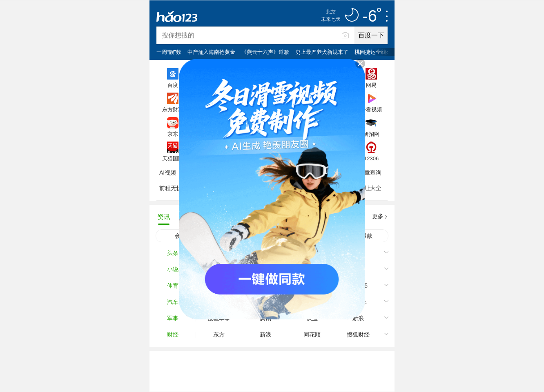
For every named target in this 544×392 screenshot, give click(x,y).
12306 (371, 158)
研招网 (371, 134)
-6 (372, 16)
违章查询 (370, 173)
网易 (371, 85)
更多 (378, 216)
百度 (173, 85)
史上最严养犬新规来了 (322, 52)
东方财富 (173, 109)
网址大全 (370, 188)
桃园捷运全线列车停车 (381, 52)
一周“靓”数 (169, 52)
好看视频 (371, 109)
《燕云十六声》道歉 (265, 52)
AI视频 (168, 173)
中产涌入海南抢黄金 (211, 52)
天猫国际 (173, 158)
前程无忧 (171, 188)
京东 (173, 134)
